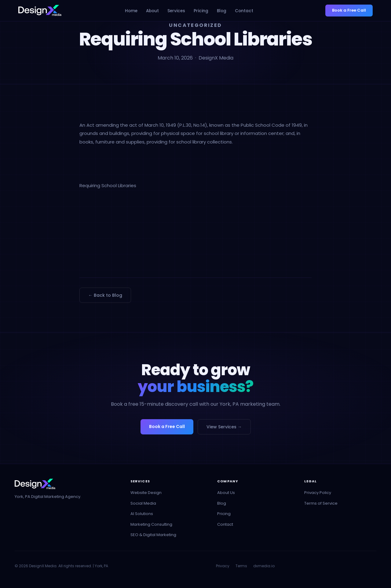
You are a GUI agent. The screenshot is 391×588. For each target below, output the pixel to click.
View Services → (224, 427)
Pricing (201, 11)
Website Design (146, 493)
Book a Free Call (349, 10)
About (152, 11)
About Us (226, 493)
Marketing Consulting (151, 524)
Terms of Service (321, 503)
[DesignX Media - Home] (40, 10)
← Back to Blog (105, 295)
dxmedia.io (264, 566)
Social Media (143, 503)
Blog (222, 11)
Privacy (223, 566)
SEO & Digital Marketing (153, 535)
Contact (244, 11)
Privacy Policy (318, 493)
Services (176, 11)
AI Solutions (142, 514)
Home (131, 11)
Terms (241, 566)
